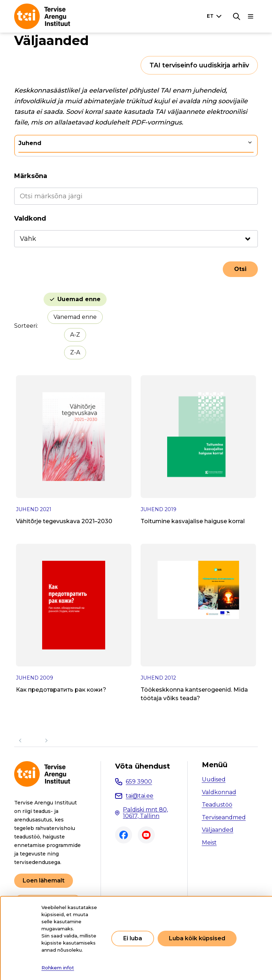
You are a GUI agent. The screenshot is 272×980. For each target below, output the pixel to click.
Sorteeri (25, 326)
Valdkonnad (219, 792)
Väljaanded (218, 830)
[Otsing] (237, 16)
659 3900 (139, 782)
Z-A (75, 352)
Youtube (146, 835)
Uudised (214, 779)
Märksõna (31, 176)
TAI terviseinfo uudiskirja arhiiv (199, 65)
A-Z (75, 335)
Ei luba (133, 938)
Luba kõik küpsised (197, 938)
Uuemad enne (79, 299)
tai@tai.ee (140, 796)
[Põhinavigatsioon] (251, 16)
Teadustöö (217, 805)
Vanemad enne (75, 317)
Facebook (124, 835)
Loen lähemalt (44, 881)
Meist (209, 843)
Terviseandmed (224, 817)
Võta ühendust (143, 766)
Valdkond (30, 218)
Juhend (30, 143)
